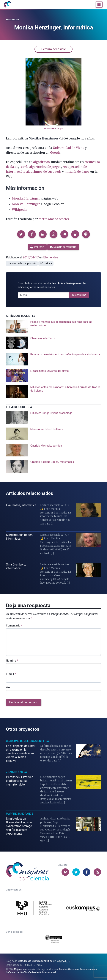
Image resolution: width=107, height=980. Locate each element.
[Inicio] (7, 4)
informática (46, 263)
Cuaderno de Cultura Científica (27, 741)
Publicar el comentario (24, 702)
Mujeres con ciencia (25, 969)
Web (9, 687)
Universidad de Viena (69, 148)
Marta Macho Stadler (54, 219)
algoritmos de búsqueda (44, 172)
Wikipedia (20, 210)
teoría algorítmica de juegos (41, 167)
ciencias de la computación (22, 263)
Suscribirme (79, 295)
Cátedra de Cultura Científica (35, 961)
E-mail (11, 674)
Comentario (14, 626)
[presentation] (53, 326)
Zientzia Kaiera (16, 772)
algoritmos (41, 162)
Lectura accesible (54, 49)
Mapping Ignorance (19, 814)
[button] (21, 234)
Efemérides (13, 20)
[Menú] (99, 4)
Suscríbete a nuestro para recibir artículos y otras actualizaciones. (52, 285)
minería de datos (77, 172)
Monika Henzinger (53, 129)
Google (55, 153)
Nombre (12, 661)
